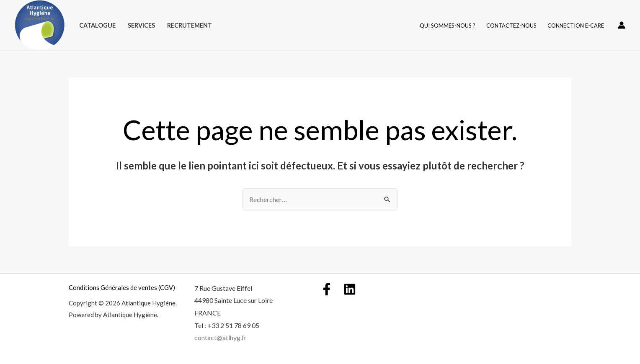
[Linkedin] (350, 289)
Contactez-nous (511, 26)
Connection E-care (576, 26)
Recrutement (190, 25)
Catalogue (97, 25)
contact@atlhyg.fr (221, 337)
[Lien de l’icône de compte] (622, 25)
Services (141, 25)
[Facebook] (327, 289)
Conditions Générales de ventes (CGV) (122, 287)
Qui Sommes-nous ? (448, 26)
